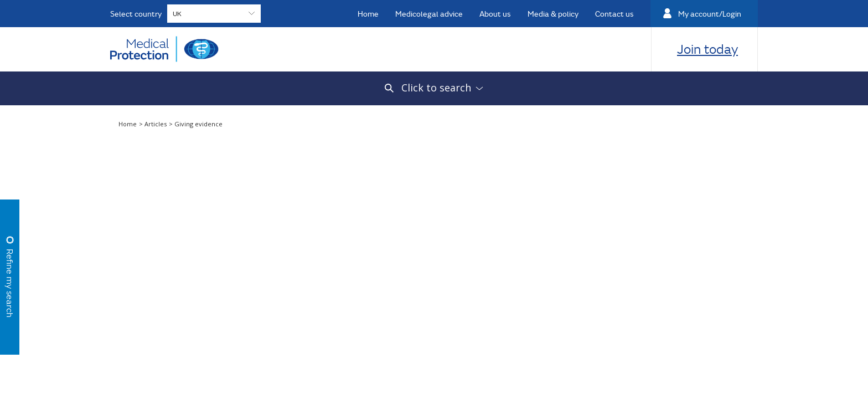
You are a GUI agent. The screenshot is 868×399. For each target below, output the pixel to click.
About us (495, 14)
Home (368, 14)
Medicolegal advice (429, 14)
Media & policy (553, 14)
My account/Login (710, 14)
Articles (156, 124)
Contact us (614, 14)
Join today (707, 49)
